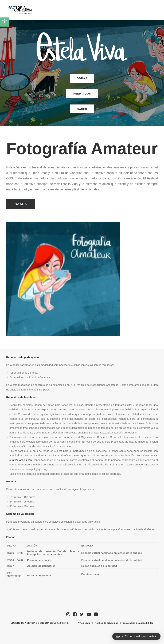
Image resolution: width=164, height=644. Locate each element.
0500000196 (63, 623)
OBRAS (82, 78)
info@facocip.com (22, 460)
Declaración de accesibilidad (138, 623)
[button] (5, 22)
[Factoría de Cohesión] (20, 10)
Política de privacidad (107, 623)
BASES (82, 109)
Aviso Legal (84, 623)
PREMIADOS (82, 94)
